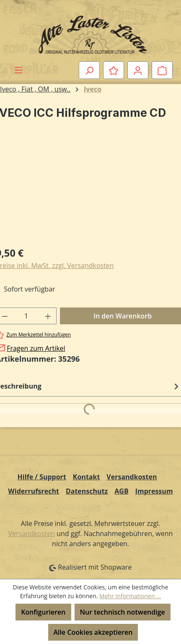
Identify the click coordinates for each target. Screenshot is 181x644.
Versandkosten (132, 477)
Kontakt (87, 477)
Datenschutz (87, 491)
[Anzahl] (26, 316)
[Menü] (18, 70)
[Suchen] (89, 70)
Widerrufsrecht (34, 491)
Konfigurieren (43, 612)
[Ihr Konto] (138, 70)
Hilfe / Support (42, 477)
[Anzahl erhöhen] (48, 316)
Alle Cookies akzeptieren (93, 632)
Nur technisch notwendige (123, 612)
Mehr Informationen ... (130, 596)
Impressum (154, 491)
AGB (121, 491)
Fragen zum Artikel (36, 348)
